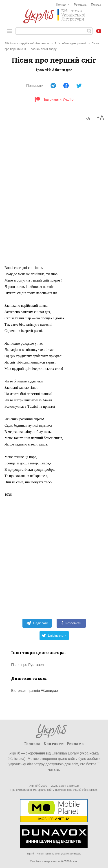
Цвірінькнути (54, 636)
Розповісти (71, 623)
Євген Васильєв (69, 786)
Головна (32, 744)
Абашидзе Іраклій (74, 43)
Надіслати (37, 623)
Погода (96, 5)
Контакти (63, 5)
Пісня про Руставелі (28, 665)
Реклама (80, 5)
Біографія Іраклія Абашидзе (34, 691)
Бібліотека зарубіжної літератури (27, 43)
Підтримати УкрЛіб (54, 99)
